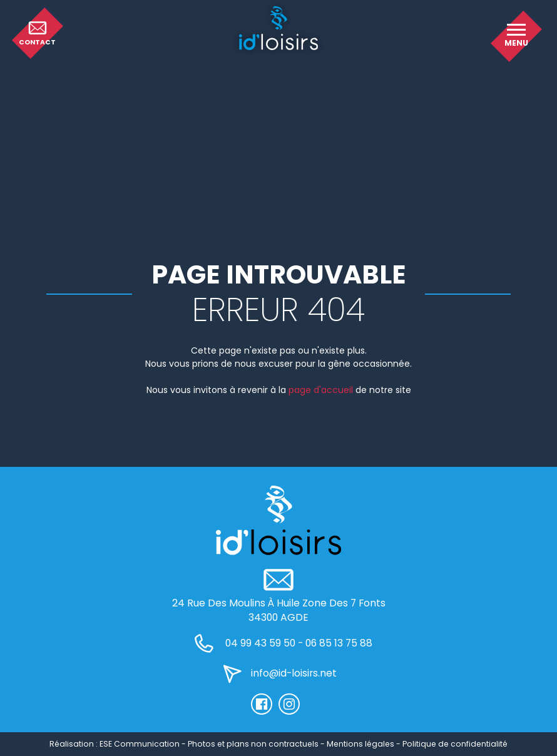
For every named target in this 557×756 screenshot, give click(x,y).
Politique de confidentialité (455, 744)
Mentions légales (360, 744)
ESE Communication (140, 744)
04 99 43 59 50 (260, 643)
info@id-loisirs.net (294, 673)
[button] (516, 36)
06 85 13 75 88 (339, 643)
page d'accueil (321, 390)
